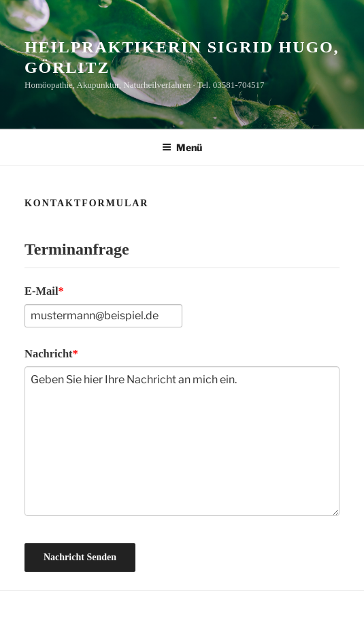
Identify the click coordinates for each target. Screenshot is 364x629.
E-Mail (42, 291)
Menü (182, 147)
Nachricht (49, 354)
